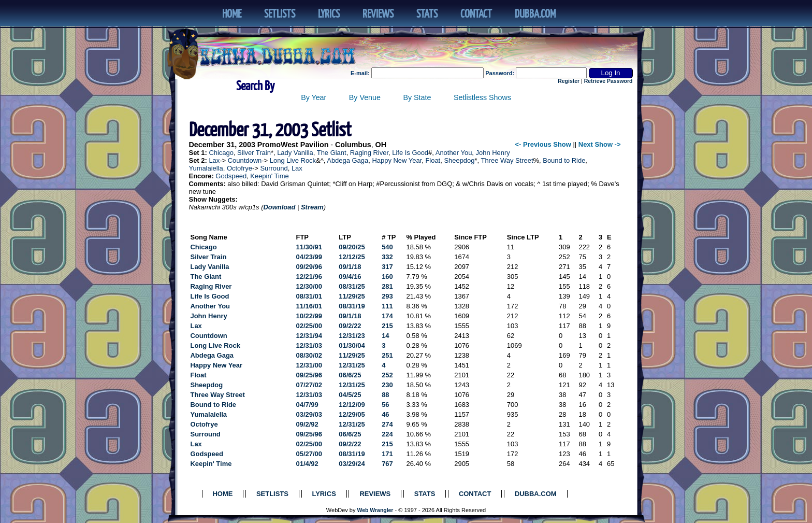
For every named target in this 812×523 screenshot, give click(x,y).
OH (381, 145)
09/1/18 (350, 267)
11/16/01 (309, 306)
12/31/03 (309, 345)
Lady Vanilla (295, 153)
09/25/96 (309, 375)
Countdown (245, 160)
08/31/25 (352, 286)
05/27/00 (309, 454)
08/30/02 (309, 355)
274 (387, 424)
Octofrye (240, 168)
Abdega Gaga (347, 160)
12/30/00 (309, 286)
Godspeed (231, 176)
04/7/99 (307, 405)
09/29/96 (309, 267)
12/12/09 (352, 405)
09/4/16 (350, 277)
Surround (274, 168)
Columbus (353, 145)
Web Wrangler (375, 510)
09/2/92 (307, 424)
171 (387, 454)
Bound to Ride (564, 160)
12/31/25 (352, 365)
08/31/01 (309, 296)
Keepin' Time (269, 176)
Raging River (369, 153)
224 (387, 434)
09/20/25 (352, 247)
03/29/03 (309, 414)
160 (387, 277)
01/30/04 (352, 345)
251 (387, 355)
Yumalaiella (206, 168)
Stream (312, 207)
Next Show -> (600, 144)
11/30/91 (309, 247)
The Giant (332, 153)
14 (385, 336)
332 (387, 257)
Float (433, 160)
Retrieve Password (608, 81)
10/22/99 (309, 316)
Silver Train (254, 153)
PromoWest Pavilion (293, 145)
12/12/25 (352, 257)
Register (569, 81)
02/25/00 (309, 326)
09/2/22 (350, 326)
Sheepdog (459, 160)
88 (385, 395)
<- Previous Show (543, 144)
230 (387, 385)
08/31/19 (352, 306)
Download (279, 207)
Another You (454, 153)
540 (387, 247)
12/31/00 (309, 365)
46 (385, 414)
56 (385, 405)
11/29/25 (352, 296)
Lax (214, 160)
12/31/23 (352, 336)
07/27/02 (309, 385)
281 (387, 286)
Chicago (221, 153)
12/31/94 (309, 336)
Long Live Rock (293, 160)
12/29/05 (352, 414)
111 (387, 306)
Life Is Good (410, 153)
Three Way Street (507, 160)
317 (387, 267)
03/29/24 (352, 464)
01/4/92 (307, 464)
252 (387, 375)
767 (387, 464)
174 (387, 316)
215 (387, 326)
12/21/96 (309, 277)
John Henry (493, 153)
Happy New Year (397, 160)
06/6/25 (350, 375)
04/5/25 (350, 395)
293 (387, 296)
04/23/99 (309, 257)
